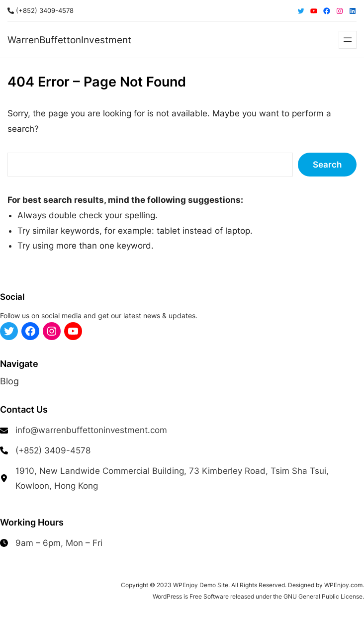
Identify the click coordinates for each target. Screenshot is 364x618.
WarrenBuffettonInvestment (69, 40)
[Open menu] (348, 40)
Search (327, 165)
